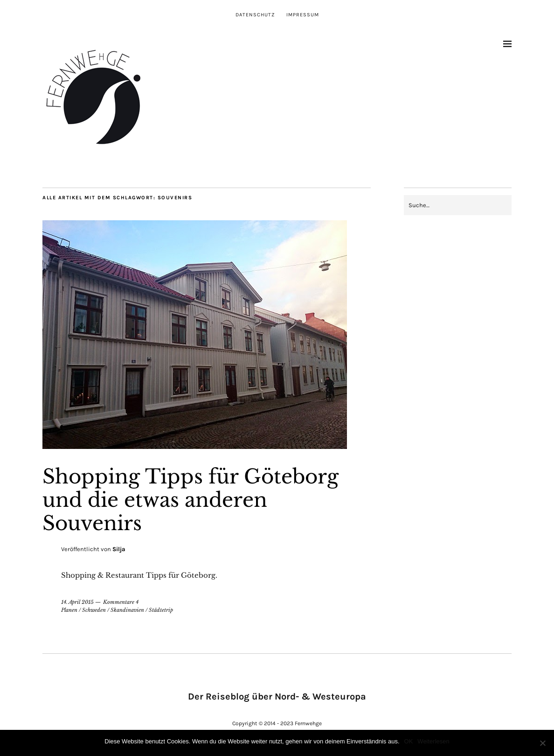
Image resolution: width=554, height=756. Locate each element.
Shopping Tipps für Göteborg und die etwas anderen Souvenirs (190, 500)
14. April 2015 (77, 602)
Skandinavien (127, 610)
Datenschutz (255, 15)
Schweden (94, 610)
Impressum (303, 15)
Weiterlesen (433, 741)
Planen (69, 610)
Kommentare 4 (121, 602)
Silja (119, 549)
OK (409, 741)
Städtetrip (161, 610)
